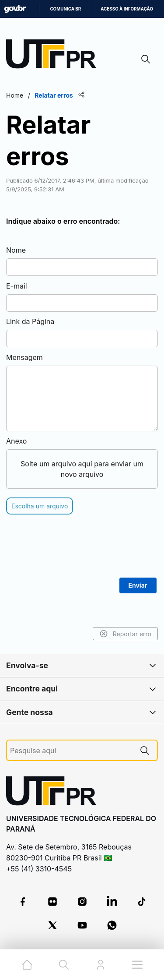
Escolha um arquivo (40, 506)
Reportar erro (125, 634)
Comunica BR (65, 9)
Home (15, 95)
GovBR (15, 9)
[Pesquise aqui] (71, 751)
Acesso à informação (127, 9)
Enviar (138, 585)
